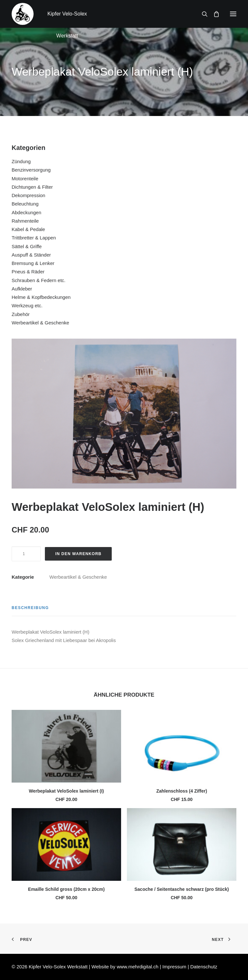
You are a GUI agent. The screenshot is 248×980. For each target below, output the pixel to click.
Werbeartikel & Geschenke (40, 323)
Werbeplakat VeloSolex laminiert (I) (66, 791)
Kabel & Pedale (28, 229)
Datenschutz (204, 967)
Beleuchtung (25, 204)
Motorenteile (25, 179)
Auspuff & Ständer (31, 255)
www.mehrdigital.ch (137, 967)
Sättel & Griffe (27, 246)
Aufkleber (22, 289)
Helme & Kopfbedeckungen (41, 297)
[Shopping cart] (213, 14)
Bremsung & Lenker (33, 263)
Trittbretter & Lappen (34, 238)
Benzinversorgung (31, 170)
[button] (233, 14)
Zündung (21, 161)
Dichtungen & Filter (32, 187)
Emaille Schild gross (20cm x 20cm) (66, 889)
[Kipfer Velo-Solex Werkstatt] (23, 14)
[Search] (202, 14)
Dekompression (28, 195)
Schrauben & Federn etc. (39, 280)
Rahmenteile (25, 221)
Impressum (175, 967)
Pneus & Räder (28, 272)
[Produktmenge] (26, 554)
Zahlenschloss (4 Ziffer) (182, 791)
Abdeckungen (26, 212)
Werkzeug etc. (27, 306)
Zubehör (21, 314)
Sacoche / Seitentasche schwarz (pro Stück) (182, 889)
